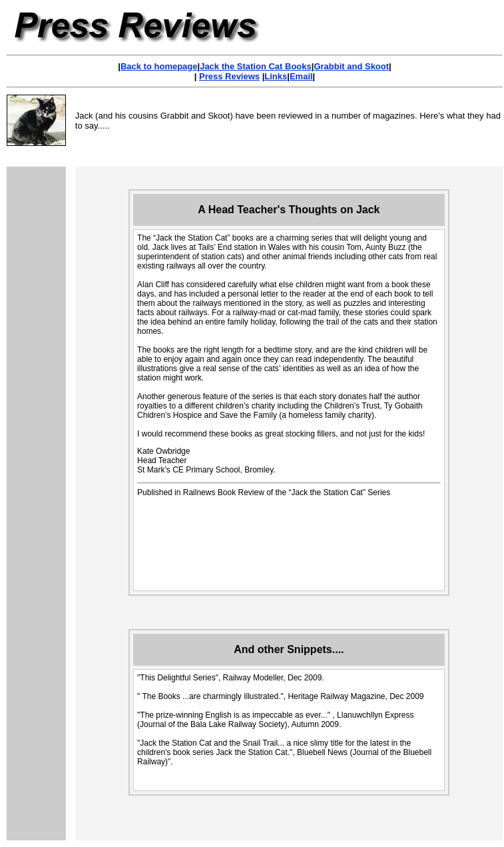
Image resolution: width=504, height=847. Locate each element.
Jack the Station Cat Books (256, 66)
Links (276, 76)
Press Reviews (229, 76)
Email (301, 76)
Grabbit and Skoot (351, 66)
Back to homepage (159, 66)
